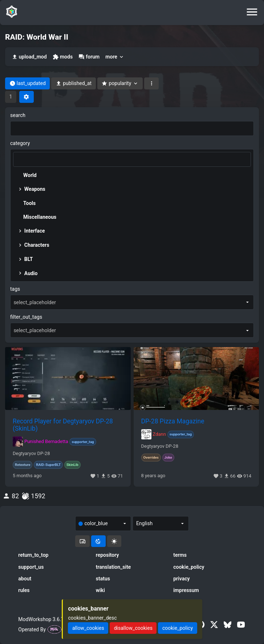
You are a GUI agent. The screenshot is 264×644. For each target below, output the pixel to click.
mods (63, 57)
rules (24, 590)
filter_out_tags (26, 317)
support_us (31, 567)
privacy (181, 579)
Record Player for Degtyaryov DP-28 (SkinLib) (63, 425)
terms (180, 555)
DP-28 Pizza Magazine (173, 421)
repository (107, 555)
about (25, 579)
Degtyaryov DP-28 (31, 454)
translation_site (113, 567)
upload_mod (29, 57)
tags (15, 289)
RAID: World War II (37, 37)
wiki (100, 590)
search (18, 115)
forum (89, 57)
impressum (186, 590)
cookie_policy (189, 567)
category (20, 143)
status (103, 579)
